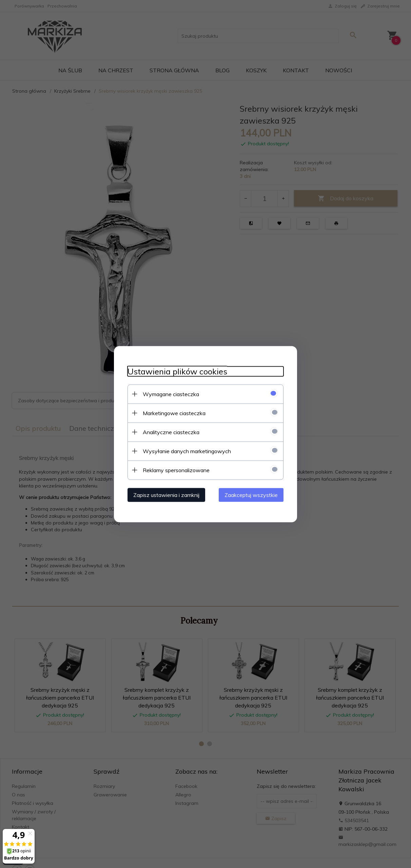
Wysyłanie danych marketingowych (187, 451)
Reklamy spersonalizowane (176, 470)
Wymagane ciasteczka (171, 394)
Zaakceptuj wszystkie (251, 495)
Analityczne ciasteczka (171, 432)
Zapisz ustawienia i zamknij (166, 495)
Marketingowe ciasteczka (174, 413)
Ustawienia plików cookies (177, 371)
